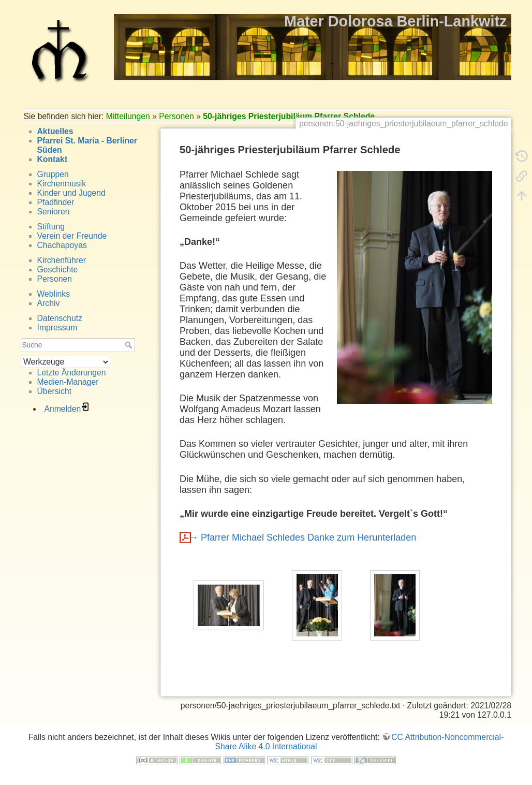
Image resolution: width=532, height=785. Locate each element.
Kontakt (53, 159)
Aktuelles (55, 131)
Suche (130, 345)
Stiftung (51, 227)
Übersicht (55, 391)
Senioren (54, 212)
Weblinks (54, 294)
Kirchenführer (62, 260)
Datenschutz (60, 318)
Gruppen (53, 174)
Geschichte (58, 270)
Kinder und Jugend (71, 193)
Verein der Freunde (72, 236)
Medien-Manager (68, 382)
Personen (176, 116)
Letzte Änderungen (72, 373)
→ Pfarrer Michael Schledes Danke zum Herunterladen (302, 537)
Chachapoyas (62, 245)
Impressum (57, 328)
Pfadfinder (56, 202)
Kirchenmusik (62, 184)
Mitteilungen (128, 116)
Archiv (49, 303)
